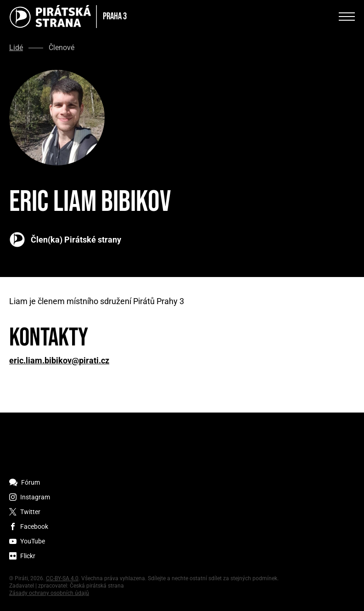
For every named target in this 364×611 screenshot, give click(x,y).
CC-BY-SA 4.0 (62, 578)
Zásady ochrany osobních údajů (49, 593)
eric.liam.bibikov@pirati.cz (59, 361)
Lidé (16, 48)
